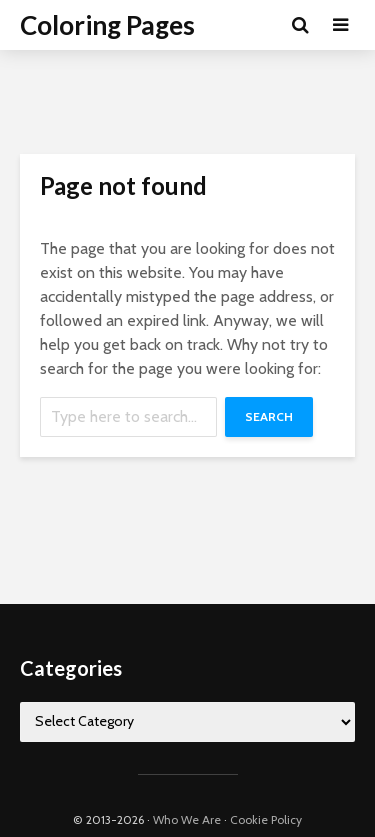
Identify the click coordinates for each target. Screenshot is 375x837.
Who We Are (187, 819)
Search (269, 416)
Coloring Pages (107, 25)
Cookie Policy (266, 819)
